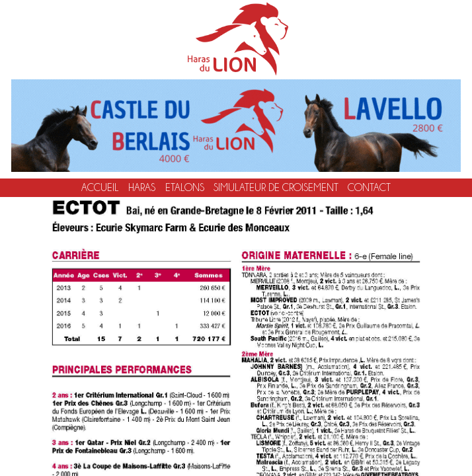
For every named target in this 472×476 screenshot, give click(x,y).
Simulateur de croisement (276, 188)
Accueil (100, 188)
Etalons (185, 188)
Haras (142, 188)
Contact (369, 188)
